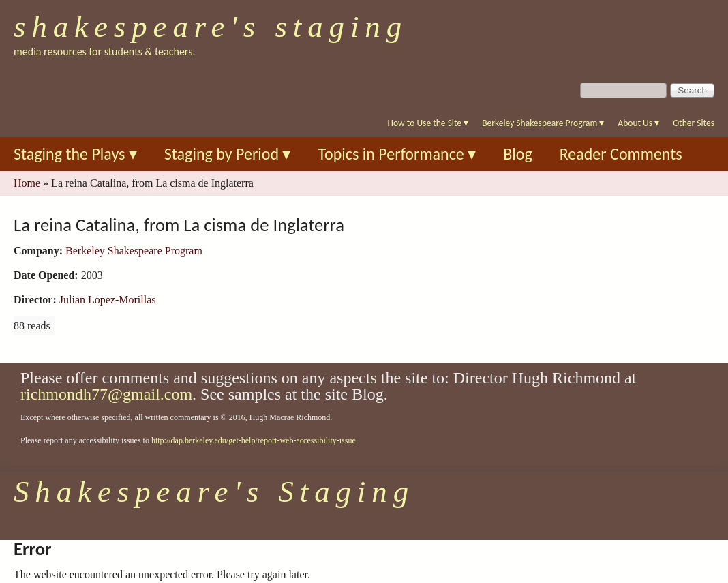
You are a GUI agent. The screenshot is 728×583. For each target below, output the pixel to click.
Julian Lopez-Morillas (108, 300)
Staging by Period (228, 154)
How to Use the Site (428, 123)
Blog (518, 154)
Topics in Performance (397, 154)
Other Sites (694, 123)
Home (27, 183)
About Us (638, 123)
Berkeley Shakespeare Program (543, 123)
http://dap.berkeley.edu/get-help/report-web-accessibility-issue (254, 440)
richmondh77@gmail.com (106, 394)
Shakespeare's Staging (211, 27)
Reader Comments (621, 154)
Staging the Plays (75, 154)
